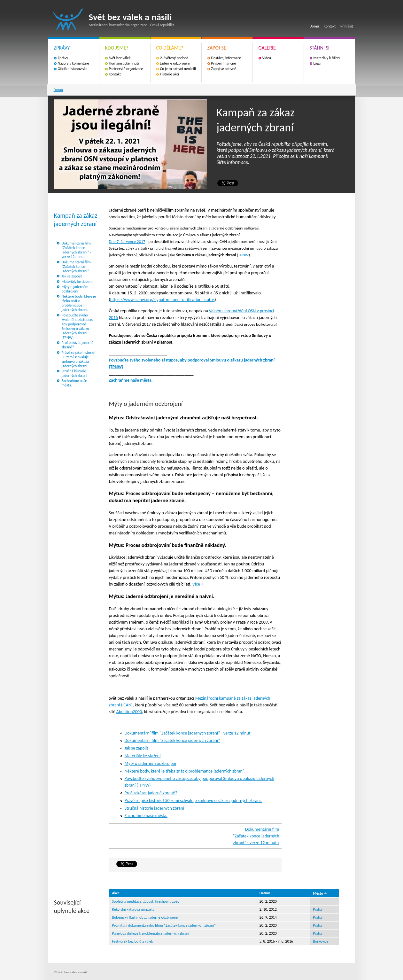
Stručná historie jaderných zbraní (74, 373)
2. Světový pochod (174, 58)
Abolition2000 (129, 712)
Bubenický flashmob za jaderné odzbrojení (145, 917)
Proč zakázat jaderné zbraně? (151, 793)
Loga (317, 63)
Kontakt (330, 26)
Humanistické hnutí (124, 63)
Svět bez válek (120, 58)
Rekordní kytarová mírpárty (133, 909)
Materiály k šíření (327, 58)
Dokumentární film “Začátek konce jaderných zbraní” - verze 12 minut (76, 250)
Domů (314, 26)
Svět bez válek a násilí (68, 19)
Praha (317, 909)
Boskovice (321, 941)
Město (320, 893)
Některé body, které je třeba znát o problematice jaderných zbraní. (79, 303)
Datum (265, 893)
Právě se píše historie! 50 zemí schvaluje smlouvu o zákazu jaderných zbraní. (79, 359)
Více (197, 584)
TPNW (243, 255)
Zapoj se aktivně (224, 69)
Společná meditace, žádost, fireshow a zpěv (146, 901)
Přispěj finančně (224, 63)
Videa (267, 58)
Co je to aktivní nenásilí (178, 69)
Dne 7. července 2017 (127, 241)
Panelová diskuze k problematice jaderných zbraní (151, 933)
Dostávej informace (226, 58)
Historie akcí (170, 74)
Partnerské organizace (126, 69)
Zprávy (63, 58)
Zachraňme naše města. (131, 380)
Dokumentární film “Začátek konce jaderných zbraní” (76, 267)
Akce (116, 893)
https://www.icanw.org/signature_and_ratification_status (163, 300)
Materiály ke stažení (77, 282)
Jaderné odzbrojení (175, 63)
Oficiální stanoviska (73, 69)
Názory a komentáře (74, 63)
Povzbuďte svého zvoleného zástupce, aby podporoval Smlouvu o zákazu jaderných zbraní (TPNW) (77, 326)
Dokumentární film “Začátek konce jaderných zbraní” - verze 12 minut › (256, 836)
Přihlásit (347, 26)
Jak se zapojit (72, 276)
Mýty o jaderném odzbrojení (75, 289)
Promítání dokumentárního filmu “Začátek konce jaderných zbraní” (164, 925)
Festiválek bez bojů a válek (133, 941)
